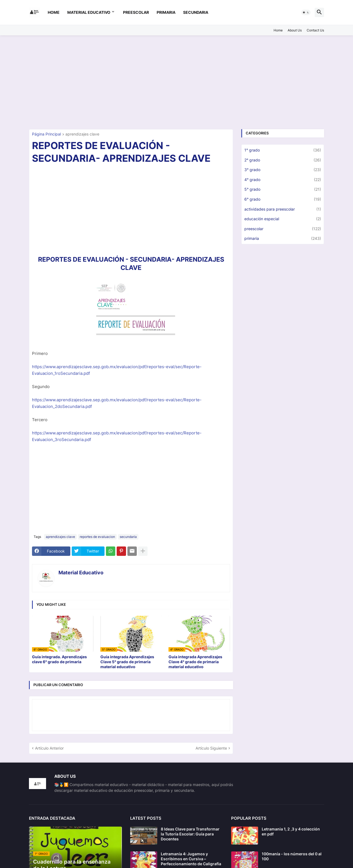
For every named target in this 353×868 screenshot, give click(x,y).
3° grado (283, 170)
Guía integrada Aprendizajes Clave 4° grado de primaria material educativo (195, 662)
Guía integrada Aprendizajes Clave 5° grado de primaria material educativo (127, 662)
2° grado (283, 160)
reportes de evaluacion (97, 537)
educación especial (283, 219)
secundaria (196, 12)
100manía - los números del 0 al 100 (292, 856)
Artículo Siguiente (211, 748)
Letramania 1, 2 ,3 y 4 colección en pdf (291, 831)
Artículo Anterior (49, 748)
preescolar (136, 12)
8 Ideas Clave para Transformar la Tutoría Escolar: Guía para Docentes (190, 834)
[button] (306, 12)
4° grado (283, 180)
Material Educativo (89, 12)
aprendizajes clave (82, 134)
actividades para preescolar (283, 209)
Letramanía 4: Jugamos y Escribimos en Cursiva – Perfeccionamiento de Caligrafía (191, 859)
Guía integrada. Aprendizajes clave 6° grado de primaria (59, 659)
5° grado (283, 189)
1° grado (283, 150)
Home (54, 12)
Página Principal (46, 134)
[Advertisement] (176, 82)
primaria (166, 12)
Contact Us (315, 30)
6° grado (283, 199)
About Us (295, 30)
